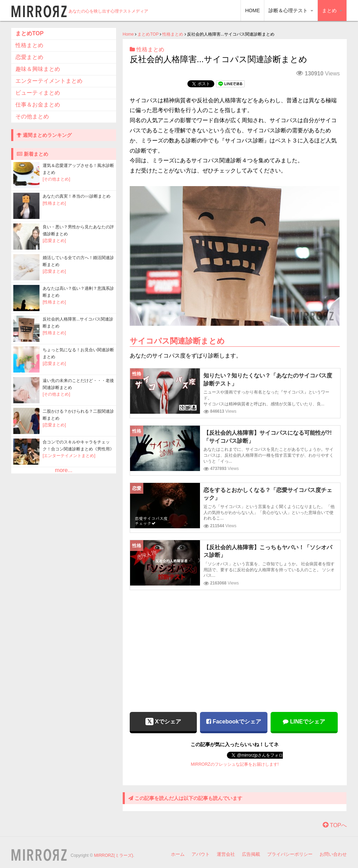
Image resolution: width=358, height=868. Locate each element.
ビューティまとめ (38, 93)
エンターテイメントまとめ (49, 81)
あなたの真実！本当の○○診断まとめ (77, 196)
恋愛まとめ (29, 57)
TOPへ (335, 825)
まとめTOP (148, 34)
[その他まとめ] (56, 179)
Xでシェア (163, 722)
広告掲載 (251, 854)
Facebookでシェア (234, 722)
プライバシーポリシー (290, 854)
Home (128, 34)
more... (64, 470)
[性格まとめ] (54, 203)
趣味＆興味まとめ (38, 69)
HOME (252, 10)
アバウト (201, 854)
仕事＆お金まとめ (38, 105)
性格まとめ (173, 34)
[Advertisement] (235, 646)
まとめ (332, 10)
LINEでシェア (304, 722)
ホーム (178, 854)
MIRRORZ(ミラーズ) (114, 855)
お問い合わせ (333, 854)
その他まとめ (32, 116)
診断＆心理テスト (291, 10)
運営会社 (226, 854)
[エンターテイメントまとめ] (69, 456)
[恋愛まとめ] (54, 241)
